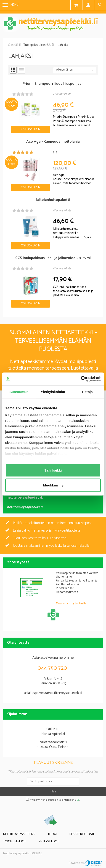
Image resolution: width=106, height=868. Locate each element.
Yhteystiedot (49, 842)
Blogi (52, 834)
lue (78, 800)
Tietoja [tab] (87, 392)
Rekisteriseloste (82, 834)
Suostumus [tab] (19, 392)
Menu (11, 5)
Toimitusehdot (15, 842)
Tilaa (53, 792)
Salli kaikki (53, 470)
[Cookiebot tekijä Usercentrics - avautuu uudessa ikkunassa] (81, 379)
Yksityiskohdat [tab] (53, 392)
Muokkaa (53, 485)
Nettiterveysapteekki (19, 834)
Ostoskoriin (30, 129)
